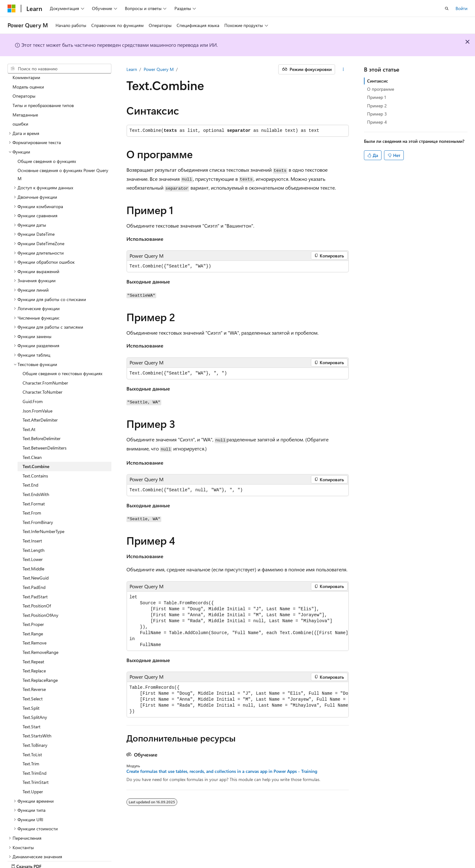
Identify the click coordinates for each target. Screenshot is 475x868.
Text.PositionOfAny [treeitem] (40, 593)
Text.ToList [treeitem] (32, 733)
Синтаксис (378, 81)
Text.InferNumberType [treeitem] (43, 509)
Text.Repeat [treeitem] (33, 640)
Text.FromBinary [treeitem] (38, 500)
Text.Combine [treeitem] (36, 444)
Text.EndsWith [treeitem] (36, 472)
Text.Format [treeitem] (34, 482)
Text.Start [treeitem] (32, 705)
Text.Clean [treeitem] (32, 435)
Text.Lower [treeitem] (33, 537)
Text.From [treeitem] (32, 491)
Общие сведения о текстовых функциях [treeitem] (62, 351)
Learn (132, 69)
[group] (238, 621)
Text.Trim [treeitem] (31, 742)
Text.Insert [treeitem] (32, 519)
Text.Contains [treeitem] (35, 454)
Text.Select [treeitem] (33, 677)
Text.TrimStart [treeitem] (36, 760)
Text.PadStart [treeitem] (35, 575)
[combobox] (59, 69)
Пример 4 (377, 122)
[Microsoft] (12, 8)
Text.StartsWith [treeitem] (37, 714)
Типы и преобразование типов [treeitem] (43, 83)
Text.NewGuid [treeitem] (36, 556)
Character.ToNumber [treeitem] (43, 370)
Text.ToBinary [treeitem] (35, 723)
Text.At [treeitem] (29, 407)
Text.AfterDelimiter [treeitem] (40, 398)
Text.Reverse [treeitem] (34, 667)
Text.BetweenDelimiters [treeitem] (45, 426)
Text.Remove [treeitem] (35, 621)
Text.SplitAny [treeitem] (35, 695)
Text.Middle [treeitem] (33, 547)
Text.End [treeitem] (30, 463)
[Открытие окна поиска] (447, 8)
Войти (462, 8)
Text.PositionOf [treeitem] (37, 584)
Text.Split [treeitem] (31, 686)
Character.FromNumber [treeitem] (45, 361)
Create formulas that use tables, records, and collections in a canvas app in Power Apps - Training (222, 771)
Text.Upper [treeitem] (33, 770)
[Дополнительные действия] (343, 69)
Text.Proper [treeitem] (33, 602)
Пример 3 (377, 114)
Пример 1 (376, 97)
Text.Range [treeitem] (33, 612)
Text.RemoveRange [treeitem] (40, 630)
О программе (381, 89)
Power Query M (159, 69)
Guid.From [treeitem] (33, 379)
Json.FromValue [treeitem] (37, 389)
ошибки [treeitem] (20, 102)
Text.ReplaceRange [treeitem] (40, 658)
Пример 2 (377, 106)
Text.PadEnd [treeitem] (34, 565)
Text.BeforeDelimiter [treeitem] (42, 416)
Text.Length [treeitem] (34, 528)
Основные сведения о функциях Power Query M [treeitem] (63, 152)
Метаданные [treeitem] (25, 93)
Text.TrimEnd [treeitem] (35, 751)
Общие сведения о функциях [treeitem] (47, 139)
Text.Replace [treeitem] (34, 649)
